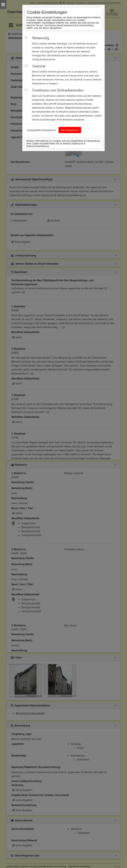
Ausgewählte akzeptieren (41, 130)
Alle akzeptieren (70, 130)
